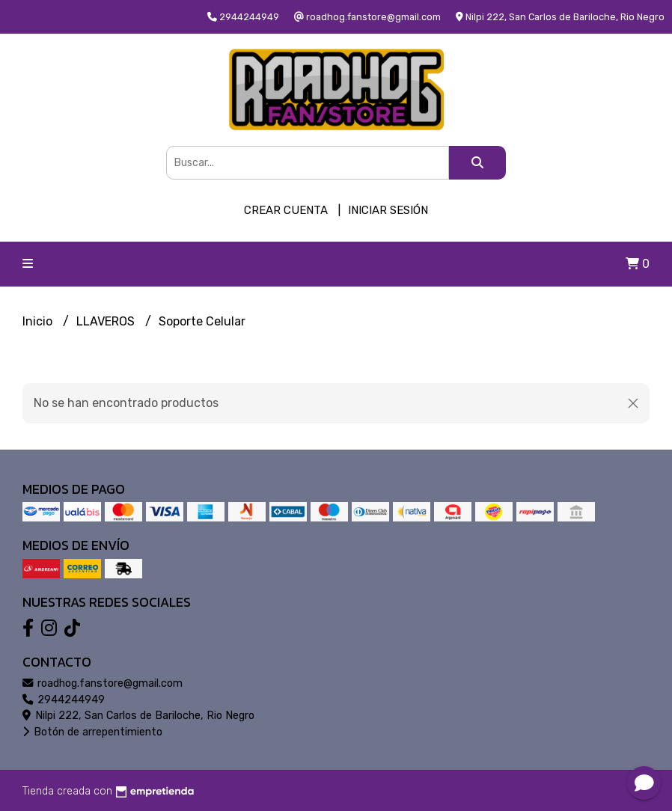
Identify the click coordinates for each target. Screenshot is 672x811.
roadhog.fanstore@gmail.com (103, 683)
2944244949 (64, 700)
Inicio (39, 321)
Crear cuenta (286, 210)
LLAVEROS (107, 321)
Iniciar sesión (388, 210)
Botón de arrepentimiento (92, 732)
